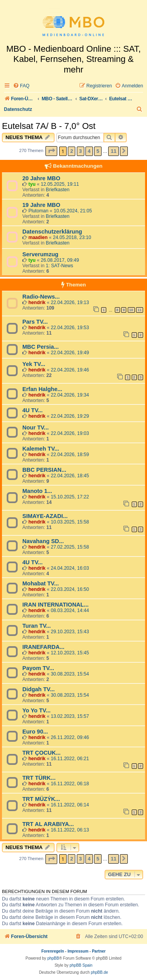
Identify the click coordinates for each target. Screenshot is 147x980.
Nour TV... (35, 428)
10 (131, 310)
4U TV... (33, 410)
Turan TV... (37, 626)
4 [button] (89, 151)
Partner (99, 951)
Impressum (78, 951)
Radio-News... (41, 297)
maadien (38, 237)
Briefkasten (58, 190)
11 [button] (113, 151)
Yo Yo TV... (36, 710)
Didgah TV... (39, 689)
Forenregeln (53, 951)
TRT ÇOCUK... (42, 753)
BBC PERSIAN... (44, 470)
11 (140, 310)
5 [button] (98, 151)
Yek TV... (34, 364)
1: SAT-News (60, 266)
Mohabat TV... (41, 583)
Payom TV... (38, 668)
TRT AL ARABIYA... (48, 824)
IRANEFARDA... (43, 647)
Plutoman (38, 211)
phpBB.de (100, 972)
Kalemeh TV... (41, 449)
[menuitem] (21, 86)
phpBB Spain (81, 965)
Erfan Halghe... (42, 389)
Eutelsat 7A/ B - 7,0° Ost (49, 126)
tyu (32, 184)
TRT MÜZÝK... (41, 799)
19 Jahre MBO (41, 205)
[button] (51, 151)
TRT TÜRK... (39, 778)
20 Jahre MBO (41, 178)
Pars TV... (35, 322)
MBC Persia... (41, 347)
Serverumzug (40, 254)
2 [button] (72, 151)
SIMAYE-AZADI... (45, 516)
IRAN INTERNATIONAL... (55, 605)
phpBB (53, 958)
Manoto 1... (37, 491)
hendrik (37, 303)
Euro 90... (35, 732)
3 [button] (81, 151)
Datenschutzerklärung (52, 232)
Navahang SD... (43, 541)
